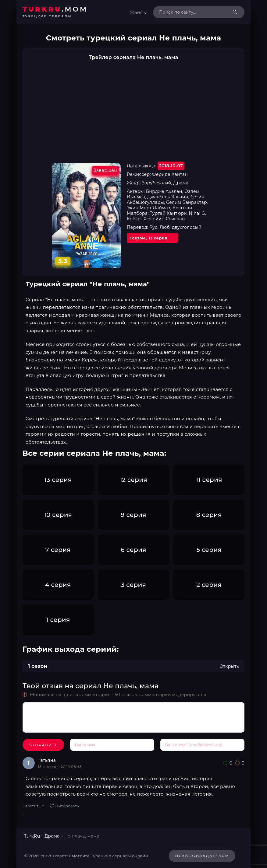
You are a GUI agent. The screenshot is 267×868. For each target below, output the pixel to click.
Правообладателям (202, 856)
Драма (52, 836)
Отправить (43, 745)
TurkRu (32, 836)
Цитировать (64, 806)
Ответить (33, 806)
